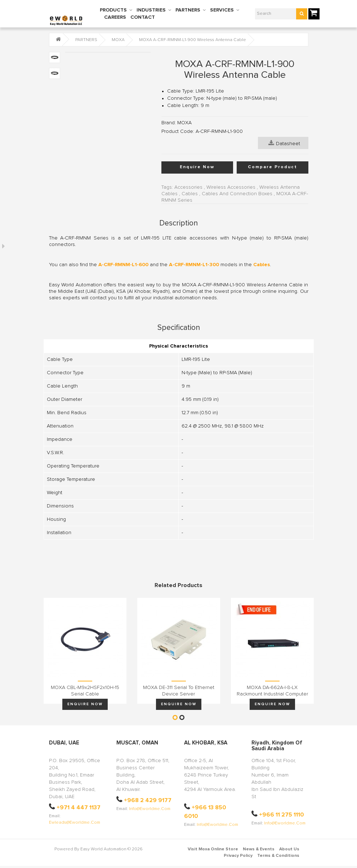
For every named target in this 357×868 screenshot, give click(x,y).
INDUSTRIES (151, 10)
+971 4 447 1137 (79, 807)
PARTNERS (188, 10)
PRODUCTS (113, 10)
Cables (190, 194)
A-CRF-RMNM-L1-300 (194, 265)
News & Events (259, 849)
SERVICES (222, 10)
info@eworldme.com (150, 809)
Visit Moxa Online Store (213, 849)
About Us (289, 849)
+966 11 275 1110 (282, 815)
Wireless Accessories (231, 187)
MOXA (118, 40)
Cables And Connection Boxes (237, 194)
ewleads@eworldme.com (75, 823)
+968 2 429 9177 (148, 800)
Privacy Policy (238, 856)
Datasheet (284, 143)
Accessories (188, 187)
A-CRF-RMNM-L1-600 (123, 265)
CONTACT (143, 17)
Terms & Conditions (278, 856)
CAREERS (115, 17)
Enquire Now (197, 167)
